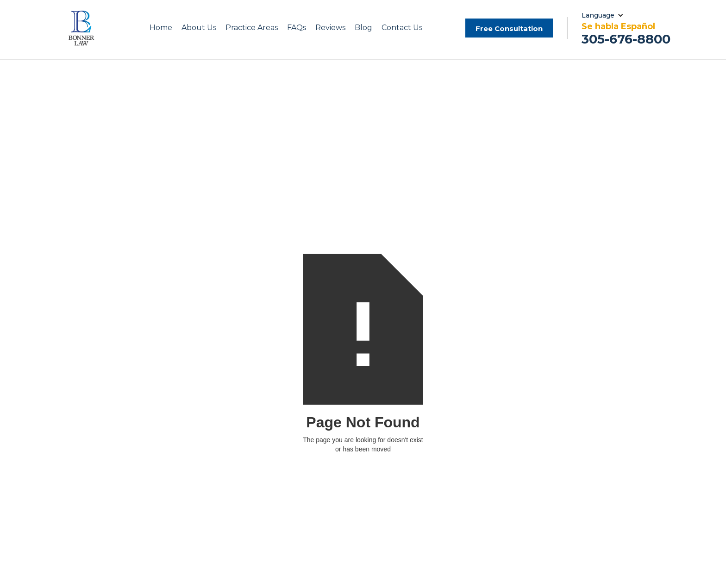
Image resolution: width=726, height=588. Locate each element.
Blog (363, 28)
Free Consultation (509, 28)
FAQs (297, 28)
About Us (199, 28)
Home (161, 28)
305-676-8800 (626, 39)
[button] (199, 28)
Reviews (330, 28)
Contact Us (402, 28)
